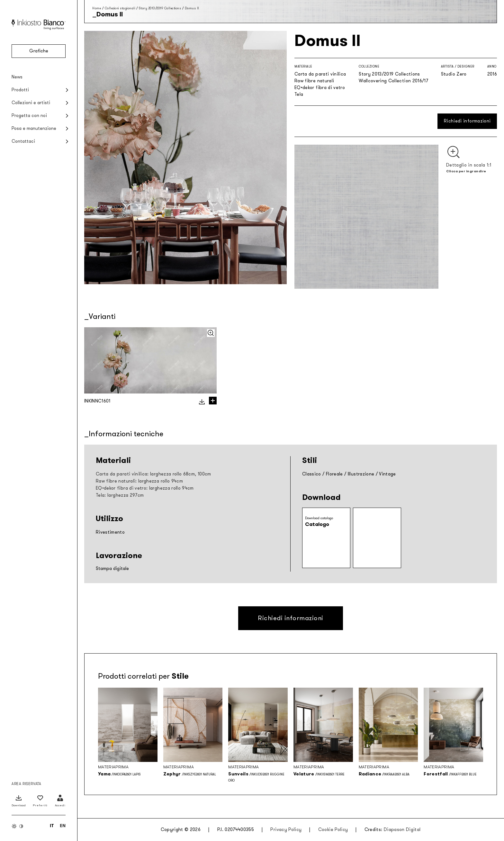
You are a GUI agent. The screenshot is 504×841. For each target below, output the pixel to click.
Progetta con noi (29, 116)
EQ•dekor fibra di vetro (320, 88)
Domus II (192, 8)
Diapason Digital (402, 830)
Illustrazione (361, 474)
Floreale (334, 474)
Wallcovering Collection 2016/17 (393, 81)
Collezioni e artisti (31, 103)
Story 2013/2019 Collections (160, 8)
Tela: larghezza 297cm (120, 495)
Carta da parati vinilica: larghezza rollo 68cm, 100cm (153, 474)
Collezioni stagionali (120, 8)
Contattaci (23, 141)
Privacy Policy (286, 830)
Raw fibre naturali (314, 81)
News (17, 77)
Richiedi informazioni (467, 121)
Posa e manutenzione (34, 128)
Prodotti (20, 90)
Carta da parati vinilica (320, 74)
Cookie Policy (333, 830)
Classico (312, 474)
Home (97, 8)
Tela (299, 94)
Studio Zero (454, 74)
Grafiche (39, 51)
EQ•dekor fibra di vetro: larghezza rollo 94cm (145, 488)
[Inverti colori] (18, 826)
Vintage (387, 474)
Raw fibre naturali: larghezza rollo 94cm (139, 481)
